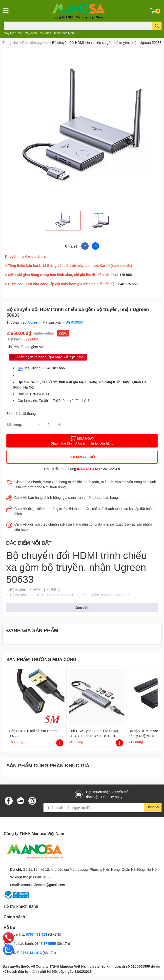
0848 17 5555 (45, 943)
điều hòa (45, 33)
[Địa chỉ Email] (102, 808)
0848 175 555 (121, 275)
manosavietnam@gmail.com (43, 885)
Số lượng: (14, 425)
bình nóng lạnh (64, 33)
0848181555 (43, 877)
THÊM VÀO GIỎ (82, 457)
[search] (157, 26)
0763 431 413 (88, 469)
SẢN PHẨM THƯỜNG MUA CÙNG (41, 659)
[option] (63, 221)
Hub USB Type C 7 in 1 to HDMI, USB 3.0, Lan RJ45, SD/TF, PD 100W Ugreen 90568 (94, 736)
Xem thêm (83, 607)
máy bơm (31, 33)
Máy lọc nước (13, 33)
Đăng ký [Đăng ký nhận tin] (153, 807)
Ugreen (34, 322)
